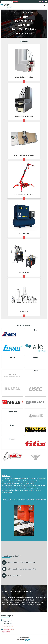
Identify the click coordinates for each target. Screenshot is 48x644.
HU (46, 2)
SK (43, 2)
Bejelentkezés (6, 632)
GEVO (12, 357)
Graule (36, 357)
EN (40, 2)
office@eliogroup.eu (9, 629)
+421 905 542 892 (8, 626)
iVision (36, 371)
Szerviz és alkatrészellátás (15, 591)
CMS (36, 330)
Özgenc (12, 425)
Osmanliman (12, 412)
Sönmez (12, 439)
